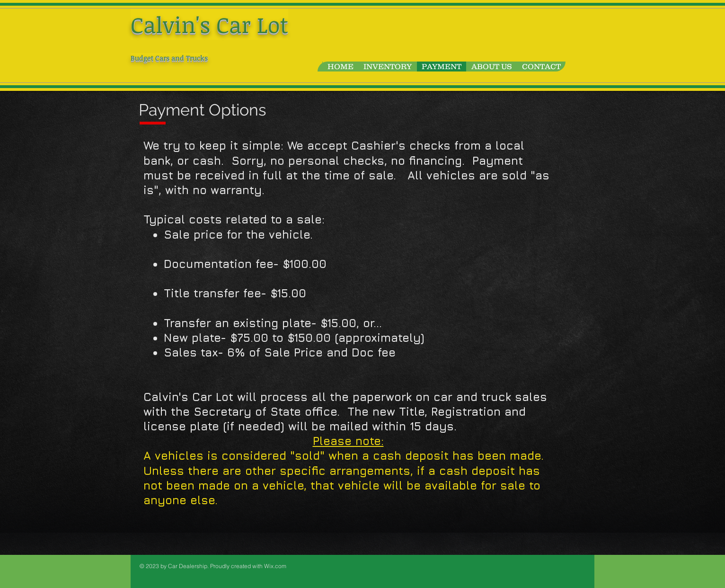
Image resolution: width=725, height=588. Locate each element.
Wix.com (275, 566)
